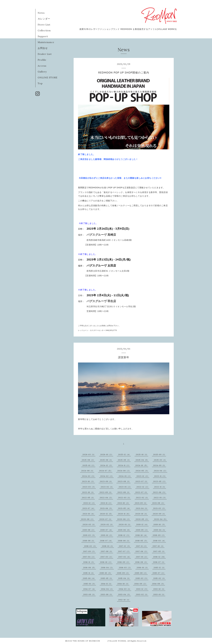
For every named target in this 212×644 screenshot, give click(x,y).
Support (43, 36)
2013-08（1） (107, 594)
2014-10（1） (123, 584)
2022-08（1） (124, 492)
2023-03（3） (89, 487)
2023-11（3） (160, 476)
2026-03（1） (89, 454)
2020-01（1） (125, 524)
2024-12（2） (107, 465)
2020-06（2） (124, 519)
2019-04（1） (160, 530)
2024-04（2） (161, 471)
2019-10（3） (160, 524)
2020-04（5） (161, 519)
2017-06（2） (142, 551)
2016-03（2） (125, 567)
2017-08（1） (107, 551)
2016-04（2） (107, 567)
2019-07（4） (107, 530)
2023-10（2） (88, 481)
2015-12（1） (160, 567)
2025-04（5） (142, 460)
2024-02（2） (107, 476)
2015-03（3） (142, 578)
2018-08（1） (89, 541)
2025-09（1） (160, 454)
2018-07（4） (106, 541)
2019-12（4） (142, 524)
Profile (42, 60)
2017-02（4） (125, 557)
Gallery (42, 72)
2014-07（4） (90, 589)
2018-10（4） (142, 535)
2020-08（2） (88, 519)
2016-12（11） (159, 557)
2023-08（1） (124, 481)
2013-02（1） (142, 594)
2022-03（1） (125, 498)
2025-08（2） (88, 460)
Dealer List (45, 54)
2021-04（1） (142, 508)
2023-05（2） (160, 481)
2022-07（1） (142, 492)
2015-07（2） (159, 573)
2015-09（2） (123, 573)
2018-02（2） (91, 546)
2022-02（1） (142, 498)
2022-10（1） (88, 492)
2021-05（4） (124, 508)
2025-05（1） (124, 460)
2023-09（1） (106, 481)
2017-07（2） (124, 551)
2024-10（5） (142, 465)
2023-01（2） (125, 487)
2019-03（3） (89, 535)
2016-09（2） (124, 562)
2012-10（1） (124, 600)
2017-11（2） (142, 546)
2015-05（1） (107, 578)
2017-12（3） (125, 546)
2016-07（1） (159, 562)
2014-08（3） (159, 584)
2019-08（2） (89, 530)
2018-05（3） (142, 541)
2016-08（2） (142, 562)
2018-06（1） (124, 541)
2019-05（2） (142, 530)
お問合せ (43, 48)
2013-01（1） (159, 594)
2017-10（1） (158, 546)
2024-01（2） (125, 476)
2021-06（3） (107, 508)
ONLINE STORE (48, 77)
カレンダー (44, 19)
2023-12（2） (143, 476)
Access (42, 66)
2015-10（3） (106, 573)
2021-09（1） (141, 503)
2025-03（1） (160, 460)
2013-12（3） (142, 589)
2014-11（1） (107, 584)
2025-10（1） (142, 454)
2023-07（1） (142, 481)
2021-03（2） (160, 508)
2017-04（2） (89, 557)
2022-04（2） (106, 498)
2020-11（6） (124, 514)
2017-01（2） (142, 557)
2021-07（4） (89, 508)
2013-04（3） (125, 594)
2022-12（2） (143, 487)
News (41, 13)
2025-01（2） (89, 465)
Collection (44, 30)
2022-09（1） (106, 492)
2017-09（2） (89, 551)
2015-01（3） (90, 584)
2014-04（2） (107, 589)
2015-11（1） (89, 573)
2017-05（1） (159, 551)
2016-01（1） (143, 567)
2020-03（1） (89, 524)
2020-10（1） (142, 514)
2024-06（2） (124, 471)
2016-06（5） (90, 567)
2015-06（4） (89, 578)
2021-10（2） (124, 503)
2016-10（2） (106, 562)
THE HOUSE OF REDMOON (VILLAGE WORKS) (99, 641)
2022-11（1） (160, 487)
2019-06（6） (124, 530)
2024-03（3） (89, 476)
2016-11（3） (89, 562)
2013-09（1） (89, 594)
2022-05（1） (88, 498)
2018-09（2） (159, 535)
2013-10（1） (159, 589)
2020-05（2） (142, 519)
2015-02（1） (160, 578)
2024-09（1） (160, 465)
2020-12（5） (106, 514)
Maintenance (46, 42)
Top (40, 83)
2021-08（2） (159, 503)
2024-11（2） (124, 465)
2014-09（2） (141, 584)
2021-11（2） (107, 503)
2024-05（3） (142, 471)
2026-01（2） (107, 454)
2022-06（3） (160, 492)
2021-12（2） (90, 503)
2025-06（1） (106, 460)
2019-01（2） (107, 535)
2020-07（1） (106, 519)
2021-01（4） (89, 514)
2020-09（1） (159, 514)
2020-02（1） (107, 524)
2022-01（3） (160, 498)
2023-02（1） (107, 487)
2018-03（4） (159, 541)
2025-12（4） (124, 454)
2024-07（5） (106, 471)
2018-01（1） (108, 546)
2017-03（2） (107, 557)
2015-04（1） (124, 578)
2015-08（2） (141, 573)
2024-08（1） (88, 471)
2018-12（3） (124, 535)
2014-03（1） (125, 589)
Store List (44, 25)
